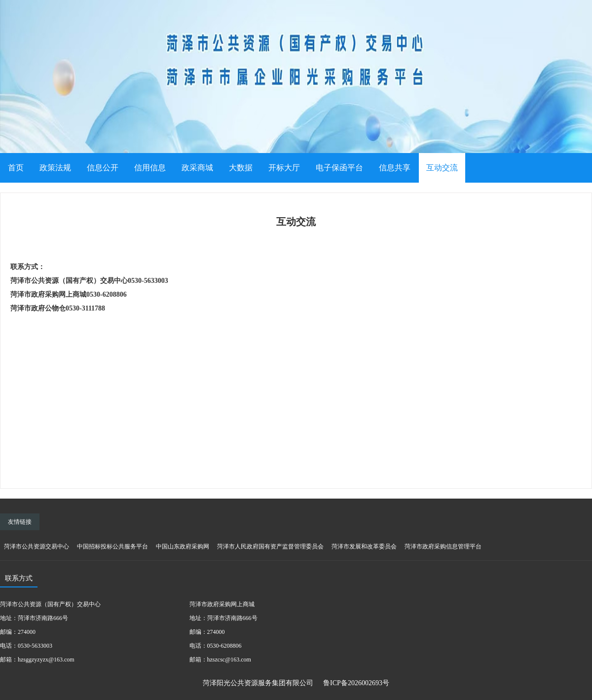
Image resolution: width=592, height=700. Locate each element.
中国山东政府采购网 (183, 546)
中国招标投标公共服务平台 (112, 546)
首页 (16, 168)
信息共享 (395, 168)
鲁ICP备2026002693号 (356, 683)
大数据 (241, 168)
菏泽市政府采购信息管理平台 (443, 546)
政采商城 (197, 168)
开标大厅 (284, 168)
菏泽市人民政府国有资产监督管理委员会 (270, 546)
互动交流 (442, 168)
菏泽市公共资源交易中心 (37, 546)
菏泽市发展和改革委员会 (364, 546)
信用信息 (150, 168)
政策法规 (55, 168)
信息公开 (103, 168)
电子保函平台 (339, 168)
